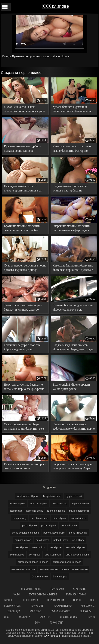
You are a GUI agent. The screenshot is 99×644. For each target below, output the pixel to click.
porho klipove (29, 525)
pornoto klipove (23, 540)
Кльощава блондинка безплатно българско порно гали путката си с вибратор (74, 268)
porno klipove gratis (54, 533)
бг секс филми (40, 577)
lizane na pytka (34, 511)
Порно (77, 600)
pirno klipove (60, 518)
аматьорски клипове (77, 555)
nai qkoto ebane (40, 518)
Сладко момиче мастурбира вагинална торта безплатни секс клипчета (24, 427)
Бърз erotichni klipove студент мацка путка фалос (71, 387)
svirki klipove (17, 555)
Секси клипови (69, 617)
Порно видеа (31, 600)
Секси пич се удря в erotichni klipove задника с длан (22, 347)
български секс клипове (43, 594)
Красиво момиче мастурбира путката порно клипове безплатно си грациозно (22, 149)
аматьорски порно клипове (33, 562)
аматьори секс (53, 555)
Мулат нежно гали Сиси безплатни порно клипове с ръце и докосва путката (25, 110)
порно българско (60, 611)
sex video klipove (75, 547)
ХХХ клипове (55, 6)
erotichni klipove (39, 503)
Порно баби (57, 589)
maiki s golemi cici (79, 511)
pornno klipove (69, 525)
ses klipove (55, 547)
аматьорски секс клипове (67, 562)
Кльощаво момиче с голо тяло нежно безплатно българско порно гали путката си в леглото (73, 149)
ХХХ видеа (24, 617)
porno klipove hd (78, 533)
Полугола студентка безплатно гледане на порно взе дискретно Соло (24, 387)
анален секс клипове (23, 569)
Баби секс (35, 611)
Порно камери (56, 600)
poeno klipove (79, 518)
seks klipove (21, 547)
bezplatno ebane (52, 496)
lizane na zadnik (56, 511)
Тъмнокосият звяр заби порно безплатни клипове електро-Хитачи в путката (23, 308)
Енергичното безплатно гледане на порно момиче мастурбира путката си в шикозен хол (73, 467)
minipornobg (20, 518)
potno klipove (61, 540)
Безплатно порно (31, 589)
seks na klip (39, 547)
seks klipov (78, 540)
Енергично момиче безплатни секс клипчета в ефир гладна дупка (72, 229)
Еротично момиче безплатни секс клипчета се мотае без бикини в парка (22, 229)
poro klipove (42, 540)
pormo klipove (49, 525)
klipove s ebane (80, 503)
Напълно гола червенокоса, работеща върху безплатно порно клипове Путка (74, 427)
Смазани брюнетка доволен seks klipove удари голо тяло (73, 307)
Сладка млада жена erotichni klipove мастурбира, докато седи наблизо (73, 348)
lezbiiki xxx (16, 511)
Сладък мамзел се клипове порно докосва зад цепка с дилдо (25, 268)
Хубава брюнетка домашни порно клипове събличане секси (73, 109)
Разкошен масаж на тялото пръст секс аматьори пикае (25, 466)
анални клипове (48, 569)
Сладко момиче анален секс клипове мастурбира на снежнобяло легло (70, 189)
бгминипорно (60, 577)
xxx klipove (35, 555)
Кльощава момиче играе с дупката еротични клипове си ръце (23, 189)
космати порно (63, 606)
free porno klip (60, 503)
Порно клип (37, 606)
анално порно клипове (75, 569)
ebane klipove (18, 503)
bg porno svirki (74, 496)
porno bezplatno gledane (25, 533)
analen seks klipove (28, 496)
